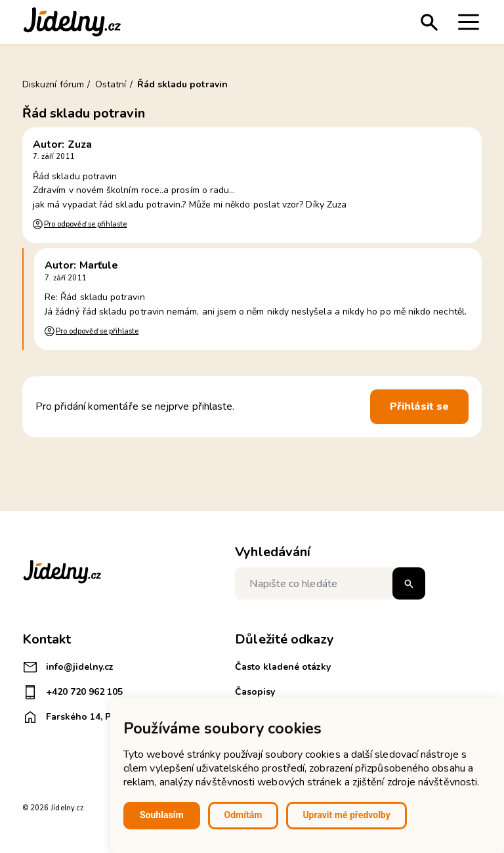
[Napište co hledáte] (330, 583)
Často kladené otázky (283, 667)
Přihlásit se (419, 406)
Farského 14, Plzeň (76, 717)
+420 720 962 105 (73, 692)
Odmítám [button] (243, 815)
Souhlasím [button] (162, 815)
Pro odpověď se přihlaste (85, 224)
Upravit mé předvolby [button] (346, 815)
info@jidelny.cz (68, 667)
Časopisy (255, 692)
